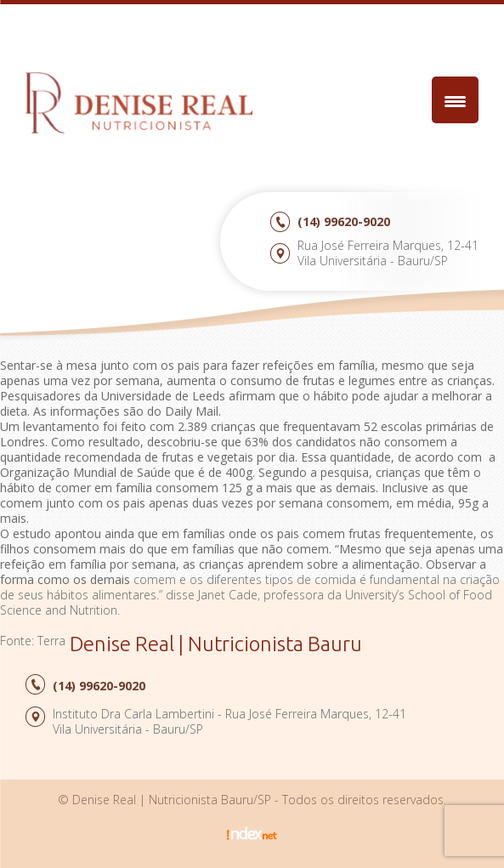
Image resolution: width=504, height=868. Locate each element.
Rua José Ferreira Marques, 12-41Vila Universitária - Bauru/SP (388, 253)
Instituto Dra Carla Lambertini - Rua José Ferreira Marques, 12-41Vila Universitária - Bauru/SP (229, 721)
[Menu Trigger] (455, 100)
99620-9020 (344, 221)
